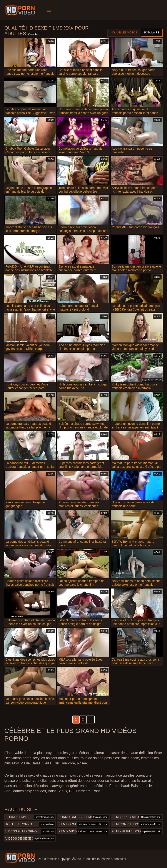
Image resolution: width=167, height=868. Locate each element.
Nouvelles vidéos (124, 33)
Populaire (152, 33)
